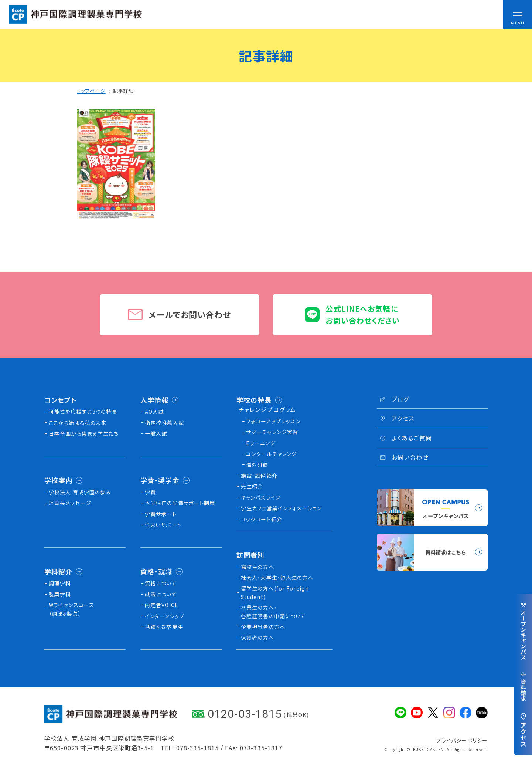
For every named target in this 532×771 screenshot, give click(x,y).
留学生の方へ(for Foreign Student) (275, 592)
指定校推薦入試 (164, 423)
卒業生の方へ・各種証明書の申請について (273, 612)
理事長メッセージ (70, 503)
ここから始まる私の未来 (78, 423)
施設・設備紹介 (259, 476)
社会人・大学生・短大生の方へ (277, 578)
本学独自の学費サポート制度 (180, 503)
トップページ (91, 91)
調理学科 (60, 583)
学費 (150, 492)
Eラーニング (261, 443)
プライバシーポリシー (462, 740)
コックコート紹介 (262, 519)
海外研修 (257, 465)
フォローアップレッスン (273, 421)
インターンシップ (165, 616)
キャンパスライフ (261, 497)
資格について (161, 583)
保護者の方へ (258, 638)
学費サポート (161, 514)
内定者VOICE (162, 605)
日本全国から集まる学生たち (84, 433)
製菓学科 (60, 594)
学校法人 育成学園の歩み (80, 492)
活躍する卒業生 (164, 627)
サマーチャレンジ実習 (272, 432)
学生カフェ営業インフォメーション (281, 508)
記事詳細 (123, 91)
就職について (161, 594)
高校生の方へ (258, 567)
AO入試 (154, 412)
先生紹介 (252, 486)
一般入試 (156, 433)
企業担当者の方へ (263, 627)
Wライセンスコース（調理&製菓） (71, 609)
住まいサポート (163, 525)
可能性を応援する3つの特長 (83, 412)
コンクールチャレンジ (272, 454)
